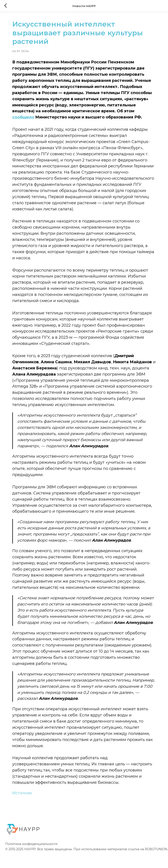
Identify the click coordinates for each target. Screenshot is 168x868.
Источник (24, 806)
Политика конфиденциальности (31, 858)
